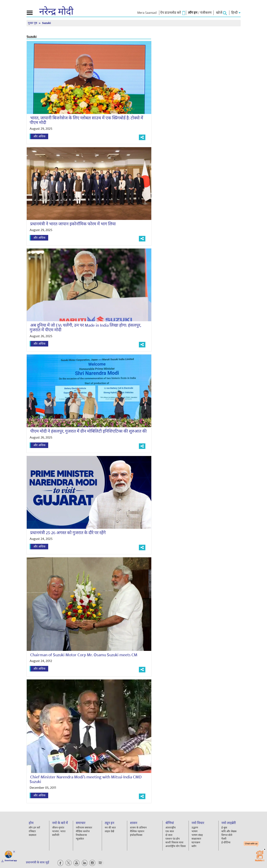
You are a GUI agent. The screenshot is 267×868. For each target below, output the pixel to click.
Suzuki (47, 23)
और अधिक (39, 136)
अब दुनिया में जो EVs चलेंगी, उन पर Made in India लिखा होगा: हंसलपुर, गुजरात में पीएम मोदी (82, 328)
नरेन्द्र (56, 12)
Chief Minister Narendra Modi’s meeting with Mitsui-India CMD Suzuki (82, 779)
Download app (11, 861)
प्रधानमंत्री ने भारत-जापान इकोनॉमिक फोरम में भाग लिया (69, 224)
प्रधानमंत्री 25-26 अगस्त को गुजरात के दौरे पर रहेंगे (64, 533)
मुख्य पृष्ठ (33, 23)
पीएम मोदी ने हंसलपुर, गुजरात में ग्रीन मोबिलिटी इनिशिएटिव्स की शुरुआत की (85, 431)
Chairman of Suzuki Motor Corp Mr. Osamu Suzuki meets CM (80, 655)
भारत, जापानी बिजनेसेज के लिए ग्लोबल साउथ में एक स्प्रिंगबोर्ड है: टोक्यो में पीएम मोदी (86, 120)
